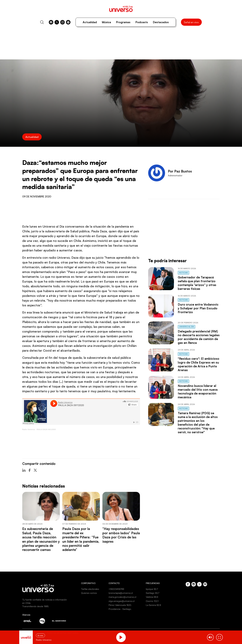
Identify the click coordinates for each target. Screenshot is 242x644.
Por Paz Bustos (180, 171)
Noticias (183, 273)
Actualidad (90, 22)
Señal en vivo (191, 22)
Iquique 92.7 (152, 589)
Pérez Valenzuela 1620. (120, 605)
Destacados (161, 22)
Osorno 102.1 (152, 601)
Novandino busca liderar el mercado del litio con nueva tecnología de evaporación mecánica (198, 391)
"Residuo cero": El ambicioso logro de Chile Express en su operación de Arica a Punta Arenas (199, 364)
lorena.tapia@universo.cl (121, 593)
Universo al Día (187, 327)
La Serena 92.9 (153, 605)
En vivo (40, 635)
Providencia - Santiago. (120, 609)
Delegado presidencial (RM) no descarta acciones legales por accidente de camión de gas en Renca (199, 337)
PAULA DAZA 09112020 (46, 430)
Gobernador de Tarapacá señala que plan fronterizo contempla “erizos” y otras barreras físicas (197, 283)
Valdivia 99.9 (152, 597)
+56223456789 (116, 589)
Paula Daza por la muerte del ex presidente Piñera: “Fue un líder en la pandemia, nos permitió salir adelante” (81, 539)
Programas (123, 22)
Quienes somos (89, 593)
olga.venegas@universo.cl (122, 601)
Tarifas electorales (90, 589)
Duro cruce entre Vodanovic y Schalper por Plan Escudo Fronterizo (198, 308)
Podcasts (142, 22)
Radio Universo (29, 430)
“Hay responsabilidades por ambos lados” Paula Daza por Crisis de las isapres (121, 535)
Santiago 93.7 (152, 593)
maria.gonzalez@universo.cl (122, 597)
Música (106, 22)
